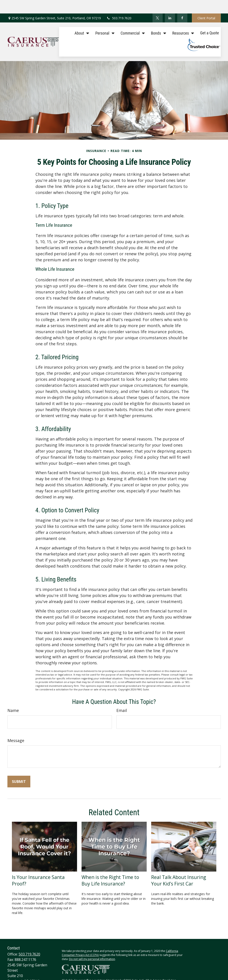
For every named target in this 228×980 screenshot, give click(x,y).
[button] (81, 19)
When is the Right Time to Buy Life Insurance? (110, 867)
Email (122, 697)
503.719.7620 (119, 5)
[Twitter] (158, 4)
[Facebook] (182, 4)
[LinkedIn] (170, 4)
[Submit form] (19, 768)
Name (13, 697)
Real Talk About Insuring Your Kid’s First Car (179, 867)
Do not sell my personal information (92, 946)
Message (16, 727)
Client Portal (206, 5)
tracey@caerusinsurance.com (32, 973)
